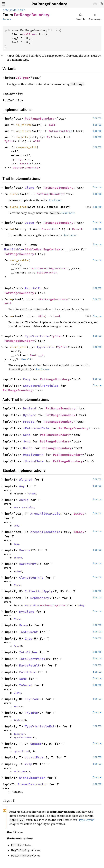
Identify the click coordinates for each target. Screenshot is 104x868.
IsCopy (79, 514)
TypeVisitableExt (40, 726)
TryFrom (31, 699)
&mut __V (37, 355)
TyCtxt (10, 141)
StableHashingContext (43, 249)
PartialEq (33, 288)
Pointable (28, 672)
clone (14, 194)
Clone (29, 188)
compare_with (26, 147)
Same (23, 679)
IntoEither (29, 652)
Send (27, 435)
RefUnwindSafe (37, 428)
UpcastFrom (21, 751)
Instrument (29, 632)
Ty (49, 137)
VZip (29, 764)
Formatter (49, 229)
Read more (56, 200)
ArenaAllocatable (45, 514)
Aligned (26, 479)
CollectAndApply (39, 591)
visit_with (18, 347)
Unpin (28, 448)
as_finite (24, 131)
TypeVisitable (37, 336)
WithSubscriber (32, 778)
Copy (27, 379)
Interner (19, 734)
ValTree (30, 34)
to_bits (22, 137)
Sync (27, 441)
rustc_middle (11, 10)
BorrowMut (28, 564)
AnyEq (24, 500)
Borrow (25, 550)
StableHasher (47, 272)
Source (7, 19)
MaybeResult (29, 665)
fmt (12, 229)
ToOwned (26, 685)
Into (29, 638)
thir (23, 10)
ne (11, 316)
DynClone (27, 612)
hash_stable (19, 260)
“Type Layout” (86, 820)
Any (22, 486)
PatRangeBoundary (49, 4)
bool (52, 125)
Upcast (36, 744)
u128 (37, 141)
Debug (29, 223)
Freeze (29, 422)
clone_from (18, 207)
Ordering (32, 167)
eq (11, 299)
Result (77, 229)
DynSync (30, 415)
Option (54, 131)
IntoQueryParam (32, 659)
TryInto (31, 713)
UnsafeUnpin (33, 455)
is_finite (24, 125)
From (23, 625)
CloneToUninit (31, 578)
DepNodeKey (40, 598)
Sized (32, 494)
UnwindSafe (34, 461)
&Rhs (42, 316)
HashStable (14, 249)
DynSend (30, 408)
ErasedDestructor (32, 784)
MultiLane (20, 771)
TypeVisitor (46, 347)
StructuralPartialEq (41, 386)
